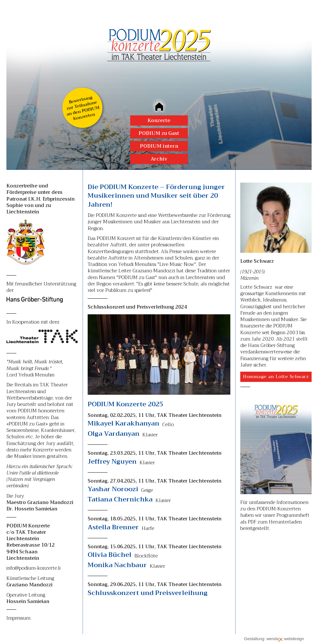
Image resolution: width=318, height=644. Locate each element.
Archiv (159, 159)
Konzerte (159, 120)
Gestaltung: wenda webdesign (274, 639)
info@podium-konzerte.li (33, 568)
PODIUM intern (159, 146)
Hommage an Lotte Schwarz (276, 377)
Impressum (18, 618)
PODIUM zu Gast (159, 133)
